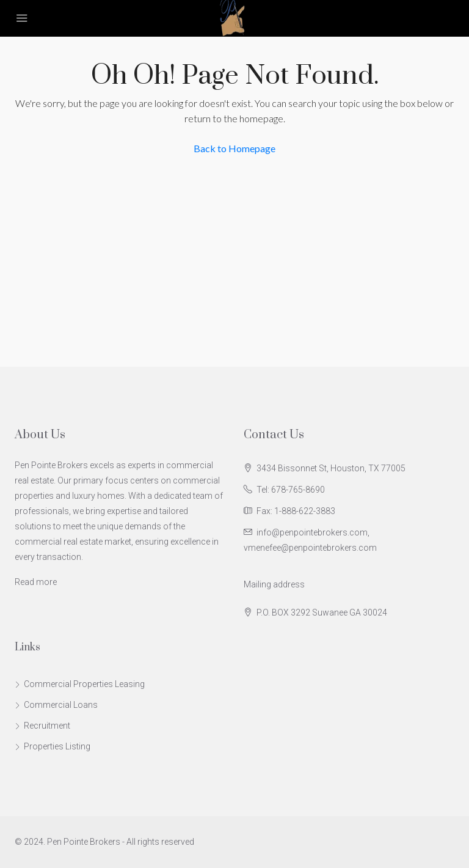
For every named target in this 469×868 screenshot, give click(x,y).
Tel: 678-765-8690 (291, 490)
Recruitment (47, 726)
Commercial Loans (61, 705)
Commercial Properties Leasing (84, 684)
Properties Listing (57, 746)
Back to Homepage (234, 148)
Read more (36, 582)
